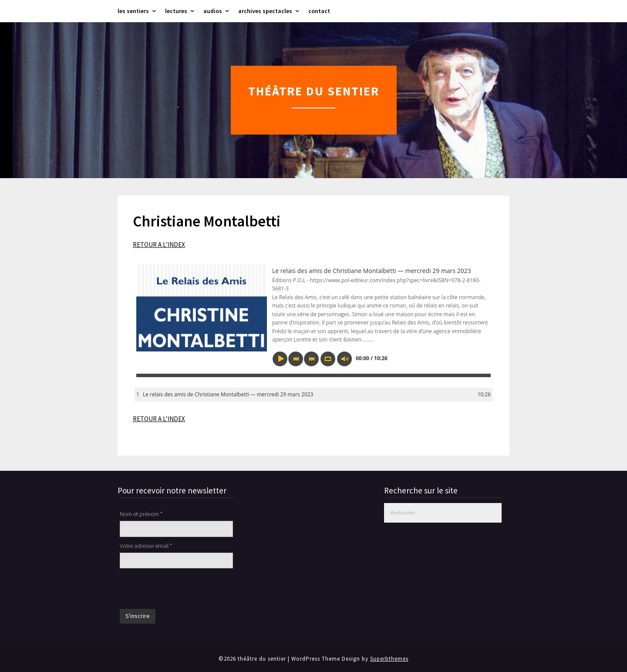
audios (213, 11)
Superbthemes (389, 659)
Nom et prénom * (141, 514)
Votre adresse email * (146, 546)
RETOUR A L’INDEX (159, 245)
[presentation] (186, 590)
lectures (176, 11)
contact (319, 11)
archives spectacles (265, 11)
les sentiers (133, 11)
